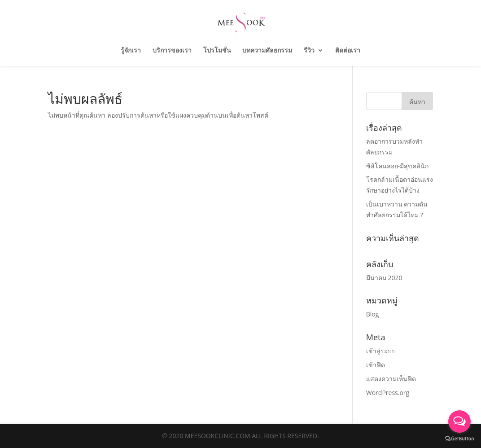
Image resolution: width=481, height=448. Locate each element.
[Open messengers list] (459, 422)
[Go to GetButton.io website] (459, 439)
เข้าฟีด (376, 365)
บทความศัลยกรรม (267, 51)
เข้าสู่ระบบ (381, 351)
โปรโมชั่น (217, 51)
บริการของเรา (172, 51)
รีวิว (309, 51)
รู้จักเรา (131, 51)
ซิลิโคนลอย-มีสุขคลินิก (398, 166)
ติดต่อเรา (348, 51)
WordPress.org (388, 393)
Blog (373, 314)
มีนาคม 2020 (384, 278)
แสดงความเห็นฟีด (391, 379)
